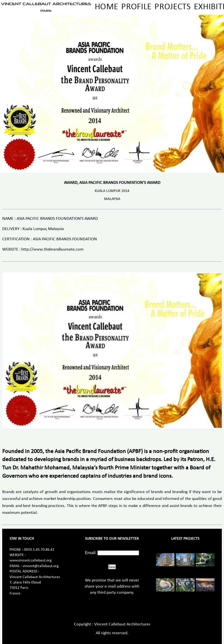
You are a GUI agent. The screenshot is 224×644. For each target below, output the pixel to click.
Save (112, 567)
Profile (136, 7)
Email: (91, 552)
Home (106, 7)
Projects (173, 7)
